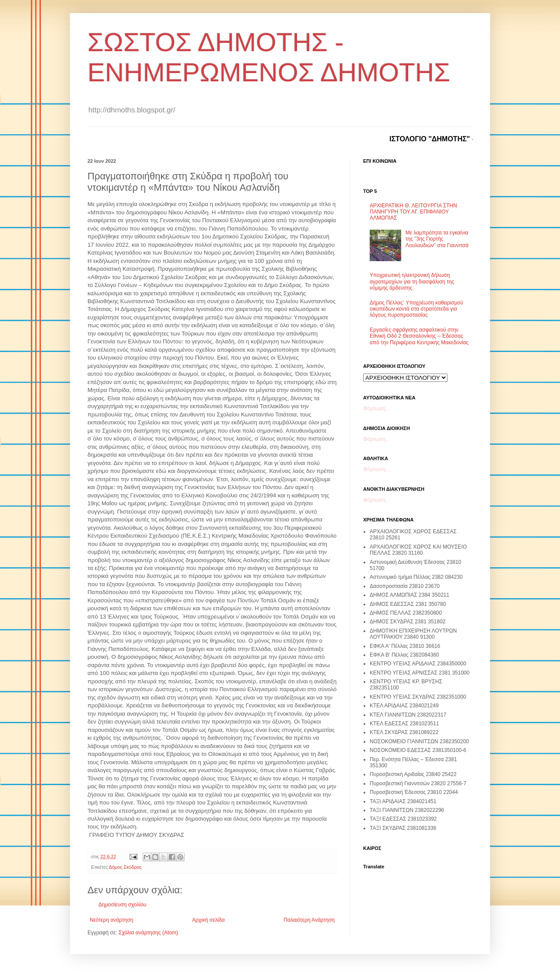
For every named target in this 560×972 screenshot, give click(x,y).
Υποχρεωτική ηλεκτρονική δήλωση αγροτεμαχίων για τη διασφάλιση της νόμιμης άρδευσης (412, 281)
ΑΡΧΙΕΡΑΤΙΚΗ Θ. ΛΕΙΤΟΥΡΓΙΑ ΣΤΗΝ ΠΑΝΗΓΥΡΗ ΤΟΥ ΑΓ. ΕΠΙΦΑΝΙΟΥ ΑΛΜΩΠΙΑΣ (413, 212)
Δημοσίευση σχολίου (122, 905)
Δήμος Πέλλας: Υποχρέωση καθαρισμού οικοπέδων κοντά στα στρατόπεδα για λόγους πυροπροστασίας (416, 309)
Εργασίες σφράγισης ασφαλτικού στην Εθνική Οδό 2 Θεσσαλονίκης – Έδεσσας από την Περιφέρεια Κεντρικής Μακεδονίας (419, 336)
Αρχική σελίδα (208, 920)
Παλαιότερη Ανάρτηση (309, 920)
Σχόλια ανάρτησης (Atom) (148, 933)
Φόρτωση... (376, 409)
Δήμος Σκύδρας (125, 867)
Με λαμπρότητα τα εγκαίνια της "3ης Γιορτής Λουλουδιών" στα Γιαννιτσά (437, 239)
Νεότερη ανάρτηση (111, 920)
